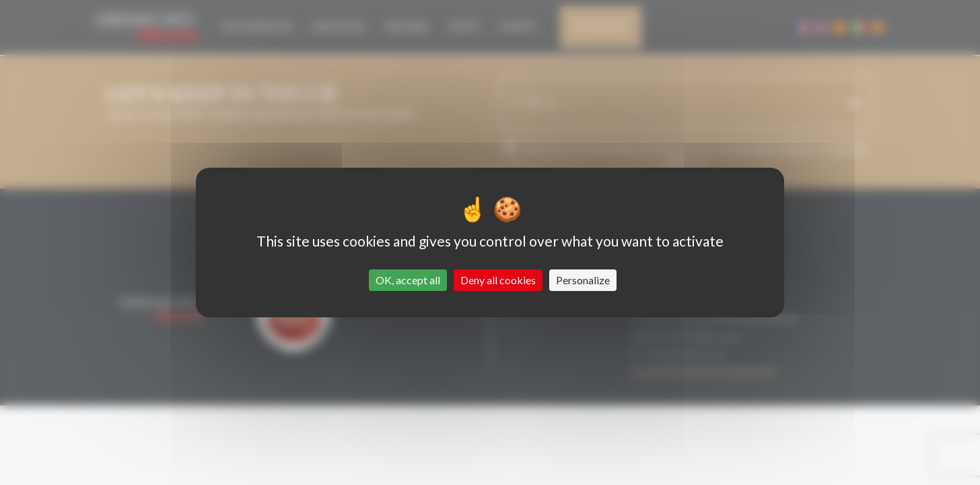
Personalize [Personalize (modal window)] (583, 280)
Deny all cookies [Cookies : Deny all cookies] (498, 280)
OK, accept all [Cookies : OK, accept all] (408, 280)
